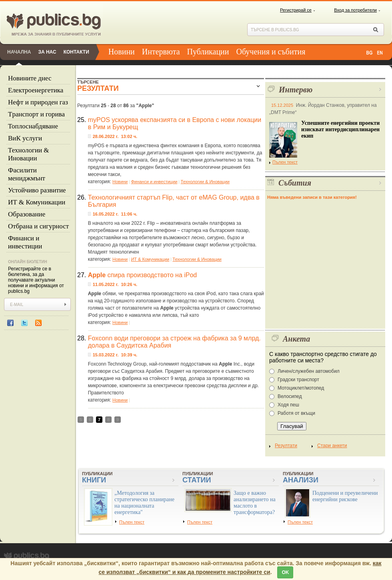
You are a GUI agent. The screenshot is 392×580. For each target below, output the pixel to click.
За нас (47, 52)
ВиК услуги (25, 138)
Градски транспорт (298, 380)
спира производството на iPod (143, 275)
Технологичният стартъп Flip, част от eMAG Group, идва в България (174, 201)
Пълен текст (283, 162)
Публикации (208, 52)
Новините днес (30, 78)
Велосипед (290, 396)
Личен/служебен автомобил (309, 371)
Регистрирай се (296, 10)
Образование (27, 214)
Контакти (76, 52)
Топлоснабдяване (33, 126)
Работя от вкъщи (296, 413)
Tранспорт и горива (36, 114)
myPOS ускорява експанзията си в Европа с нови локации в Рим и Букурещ (175, 123)
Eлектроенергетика (36, 90)
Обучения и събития (271, 52)
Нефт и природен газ (38, 102)
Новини (122, 52)
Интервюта (161, 52)
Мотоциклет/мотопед (301, 388)
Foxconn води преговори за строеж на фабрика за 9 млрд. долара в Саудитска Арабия (174, 342)
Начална (19, 52)
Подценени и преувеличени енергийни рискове (345, 496)
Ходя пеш (288, 405)
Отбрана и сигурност (38, 226)
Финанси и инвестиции (25, 242)
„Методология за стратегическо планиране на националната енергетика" (144, 503)
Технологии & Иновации (29, 154)
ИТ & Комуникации (37, 202)
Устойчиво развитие (37, 190)
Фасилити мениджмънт (27, 174)
